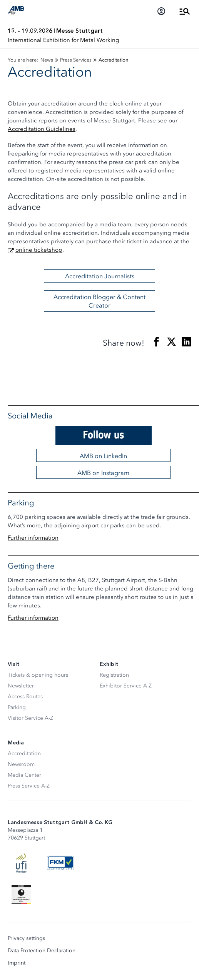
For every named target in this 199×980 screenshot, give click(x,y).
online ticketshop (39, 250)
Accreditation (24, 753)
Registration (114, 675)
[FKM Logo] (60, 863)
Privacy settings (26, 938)
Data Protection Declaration (42, 951)
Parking (17, 707)
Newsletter (21, 686)
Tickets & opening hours (38, 675)
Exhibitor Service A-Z (126, 686)
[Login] (161, 11)
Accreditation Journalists (100, 276)
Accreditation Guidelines (42, 129)
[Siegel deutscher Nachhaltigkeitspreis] (21, 895)
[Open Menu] (185, 11)
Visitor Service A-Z (30, 718)
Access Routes (25, 697)
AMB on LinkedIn (103, 456)
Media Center (24, 775)
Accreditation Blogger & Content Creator (99, 301)
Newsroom (21, 764)
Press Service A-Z (29, 786)
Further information (33, 538)
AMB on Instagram (103, 473)
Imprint (17, 963)
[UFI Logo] (21, 863)
